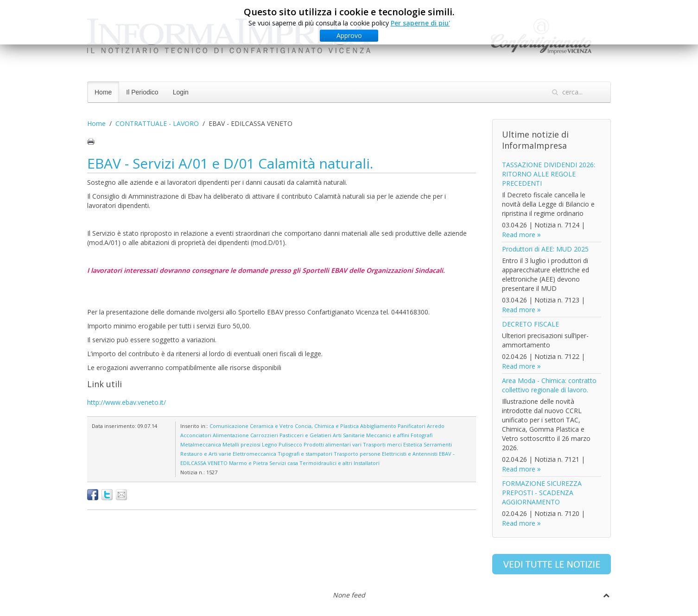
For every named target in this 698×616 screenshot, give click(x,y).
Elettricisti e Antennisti (410, 454)
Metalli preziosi (241, 444)
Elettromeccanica (254, 454)
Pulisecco (290, 444)
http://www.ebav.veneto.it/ (127, 402)
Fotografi (422, 435)
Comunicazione (229, 426)
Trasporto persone (357, 454)
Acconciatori (196, 435)
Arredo (436, 426)
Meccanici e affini (388, 435)
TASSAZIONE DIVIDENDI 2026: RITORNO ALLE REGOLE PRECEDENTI (549, 174)
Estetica (413, 444)
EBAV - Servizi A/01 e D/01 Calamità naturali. (230, 163)
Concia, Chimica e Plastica (327, 426)
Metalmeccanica (201, 444)
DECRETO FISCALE (530, 324)
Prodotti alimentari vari (333, 444)
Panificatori (412, 426)
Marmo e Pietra (248, 463)
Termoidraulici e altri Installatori (339, 463)
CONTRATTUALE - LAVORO (157, 123)
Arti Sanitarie (349, 435)
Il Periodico (142, 92)
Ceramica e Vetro (272, 426)
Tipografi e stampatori (305, 454)
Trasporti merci (382, 444)
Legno (270, 444)
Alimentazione (231, 435)
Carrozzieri (264, 435)
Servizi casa (284, 463)
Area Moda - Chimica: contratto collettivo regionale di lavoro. (549, 385)
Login (181, 92)
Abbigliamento (378, 426)
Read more (519, 235)
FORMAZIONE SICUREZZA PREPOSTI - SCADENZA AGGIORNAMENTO (542, 493)
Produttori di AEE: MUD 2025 (545, 249)
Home (103, 92)
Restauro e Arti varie (206, 454)
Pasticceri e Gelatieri (305, 435)
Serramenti (438, 444)
